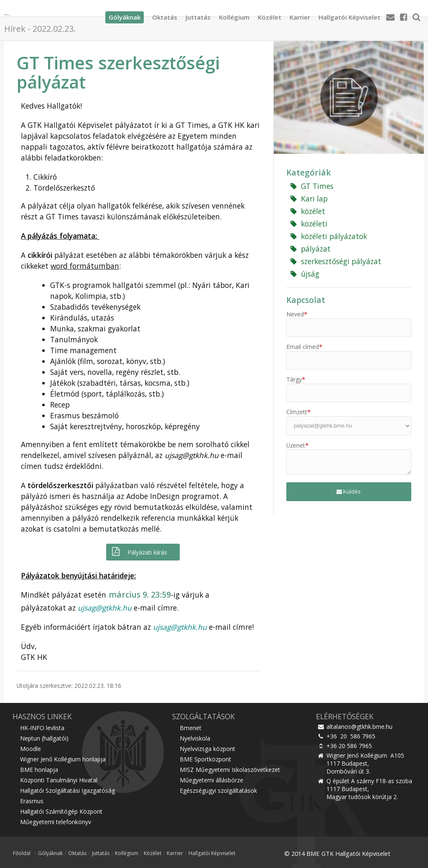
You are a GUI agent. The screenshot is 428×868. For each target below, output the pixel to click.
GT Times (312, 186)
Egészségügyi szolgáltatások (218, 790)
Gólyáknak (50, 853)
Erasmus (32, 801)
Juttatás (198, 15)
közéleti (309, 224)
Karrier (300, 15)
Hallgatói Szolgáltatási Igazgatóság (68, 790)
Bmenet (191, 728)
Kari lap (309, 199)
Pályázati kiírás (139, 552)
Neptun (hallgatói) (44, 738)
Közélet (270, 15)
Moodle (31, 749)
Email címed (304, 347)
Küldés (349, 491)
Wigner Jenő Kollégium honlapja (63, 759)
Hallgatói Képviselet (349, 15)
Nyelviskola (195, 738)
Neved (297, 314)
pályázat (311, 249)
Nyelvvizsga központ (208, 749)
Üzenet (297, 445)
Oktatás (165, 15)
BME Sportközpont (205, 759)
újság (305, 274)
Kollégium (234, 15)
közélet (308, 211)
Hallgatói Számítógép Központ (61, 811)
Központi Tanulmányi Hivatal (59, 780)
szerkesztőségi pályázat (336, 261)
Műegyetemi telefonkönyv (56, 822)
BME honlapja (39, 770)
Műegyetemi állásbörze (211, 780)
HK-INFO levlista (42, 728)
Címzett (298, 412)
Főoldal (22, 853)
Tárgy (296, 379)
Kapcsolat (306, 300)
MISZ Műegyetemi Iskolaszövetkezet (230, 770)
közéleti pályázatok (329, 236)
